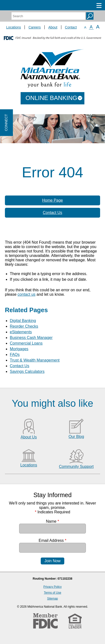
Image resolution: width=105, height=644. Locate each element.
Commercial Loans (26, 343)
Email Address (53, 540)
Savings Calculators (27, 371)
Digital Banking (23, 321)
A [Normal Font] (91, 27)
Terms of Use (53, 593)
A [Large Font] (98, 27)
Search (90, 16)
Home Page (53, 200)
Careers (35, 27)
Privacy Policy (53, 587)
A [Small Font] (85, 27)
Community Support (76, 467)
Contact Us (52, 213)
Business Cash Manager (31, 338)
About (53, 27)
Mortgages (19, 349)
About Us (29, 437)
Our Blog (76, 437)
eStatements (21, 332)
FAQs (15, 355)
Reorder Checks (24, 326)
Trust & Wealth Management (35, 360)
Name (52, 521)
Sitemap (52, 599)
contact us (27, 294)
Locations (13, 27)
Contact (71, 27)
